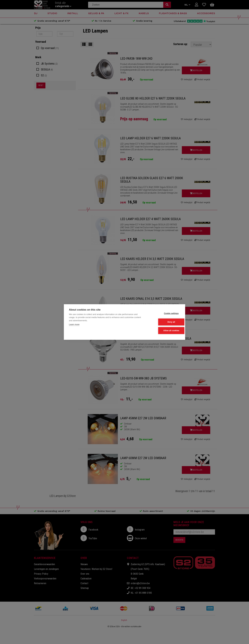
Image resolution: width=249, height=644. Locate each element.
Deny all (165, 322)
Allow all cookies (164, 330)
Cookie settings (164, 314)
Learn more (74, 325)
